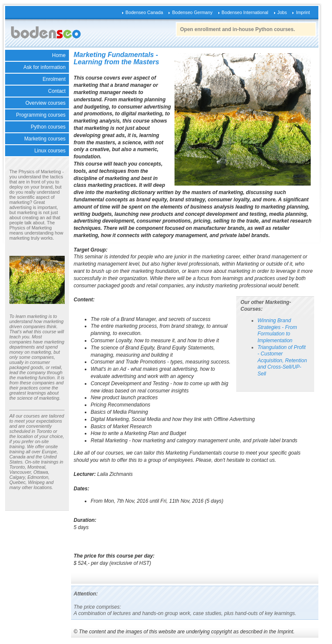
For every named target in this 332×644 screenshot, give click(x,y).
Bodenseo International (245, 12)
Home (59, 55)
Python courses (48, 127)
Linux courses (50, 151)
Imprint (303, 12)
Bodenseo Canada (144, 12)
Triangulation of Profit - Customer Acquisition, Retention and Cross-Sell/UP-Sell (282, 361)
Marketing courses (45, 139)
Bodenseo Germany (192, 12)
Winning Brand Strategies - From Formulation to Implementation (277, 331)
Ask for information (44, 67)
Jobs (282, 12)
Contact (57, 91)
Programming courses (41, 115)
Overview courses (46, 103)
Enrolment (54, 79)
